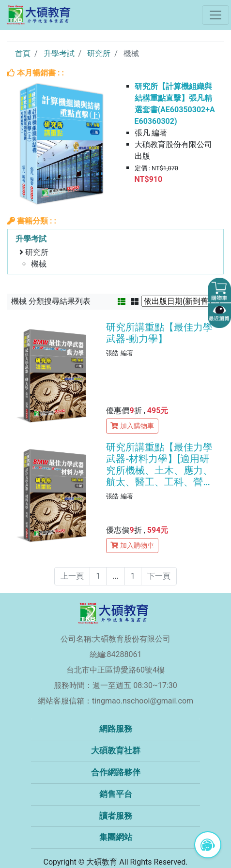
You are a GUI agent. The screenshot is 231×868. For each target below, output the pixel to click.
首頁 (23, 53)
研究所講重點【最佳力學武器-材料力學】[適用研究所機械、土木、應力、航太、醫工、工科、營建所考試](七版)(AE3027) (159, 464)
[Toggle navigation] (216, 15)
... (115, 576)
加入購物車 (132, 426)
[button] (219, 290)
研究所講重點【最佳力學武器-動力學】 (159, 333)
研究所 (99, 53)
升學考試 (59, 53)
